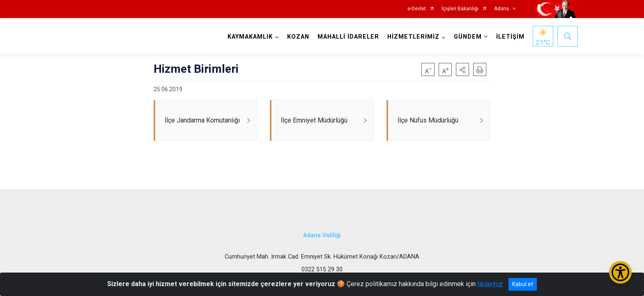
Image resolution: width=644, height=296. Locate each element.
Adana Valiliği (322, 235)
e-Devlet (417, 9)
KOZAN (298, 37)
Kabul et (523, 284)
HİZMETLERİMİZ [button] (413, 37)
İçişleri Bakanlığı (460, 9)
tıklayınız (490, 284)
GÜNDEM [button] (468, 37)
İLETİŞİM (510, 37)
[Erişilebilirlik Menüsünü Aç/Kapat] (620, 272)
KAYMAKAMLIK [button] (250, 37)
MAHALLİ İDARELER (348, 37)
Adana (501, 9)
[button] (462, 69)
